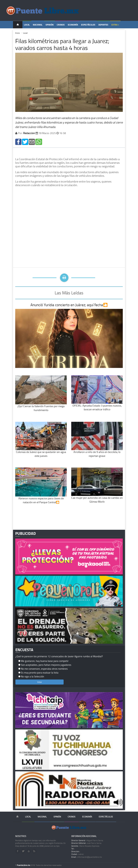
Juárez (77, 854)
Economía (73, 25)
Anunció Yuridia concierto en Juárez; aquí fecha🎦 (69, 305)
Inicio (17, 33)
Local (27, 25)
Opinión (50, 25)
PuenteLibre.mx (24, 865)
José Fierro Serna (86, 843)
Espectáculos (88, 25)
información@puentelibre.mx (87, 857)
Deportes (103, 25)
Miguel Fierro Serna (87, 840)
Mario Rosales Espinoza (85, 846)
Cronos (61, 25)
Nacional (38, 25)
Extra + (115, 25)
